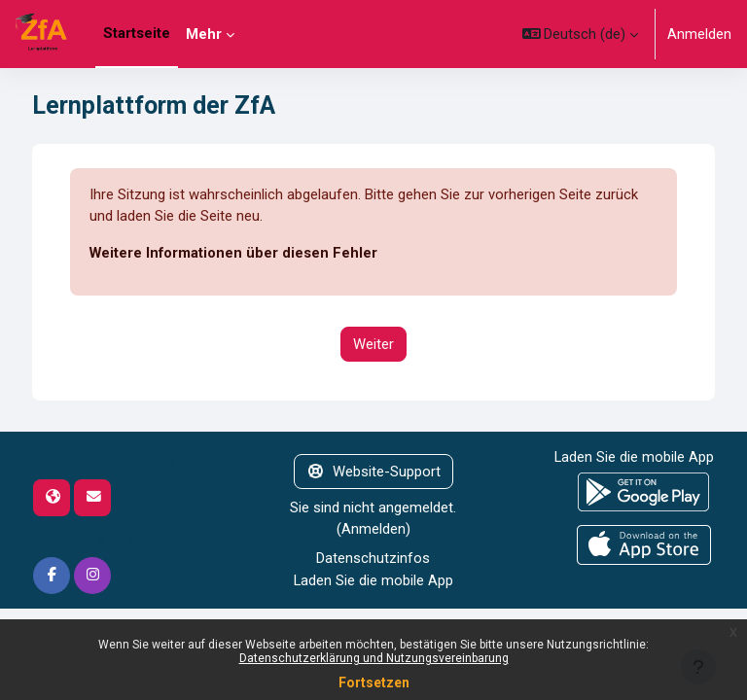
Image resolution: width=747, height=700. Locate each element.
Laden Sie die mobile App (373, 580)
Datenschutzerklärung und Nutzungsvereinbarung (374, 658)
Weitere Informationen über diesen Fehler (234, 253)
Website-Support (373, 472)
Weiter (373, 344)
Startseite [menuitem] (137, 33)
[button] (581, 34)
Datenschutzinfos (373, 558)
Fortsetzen (374, 682)
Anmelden (699, 34)
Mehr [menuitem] (204, 34)
